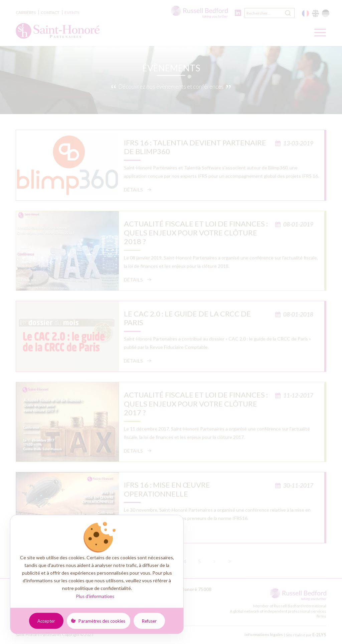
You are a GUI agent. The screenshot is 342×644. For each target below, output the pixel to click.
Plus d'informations (95, 596)
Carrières (26, 13)
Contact (50, 13)
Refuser (149, 621)
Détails (133, 190)
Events (72, 13)
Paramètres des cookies (102, 621)
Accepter (46, 621)
